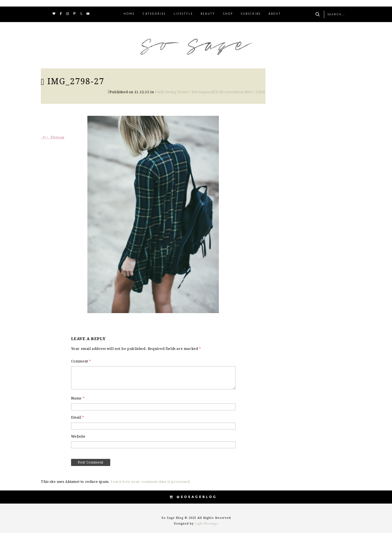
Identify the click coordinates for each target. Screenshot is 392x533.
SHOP (228, 14)
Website (78, 436)
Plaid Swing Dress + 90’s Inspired (185, 92)
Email (78, 417)
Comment (81, 361)
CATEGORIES (154, 14)
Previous (53, 137)
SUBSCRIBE (251, 14)
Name (78, 398)
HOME (129, 14)
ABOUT (275, 14)
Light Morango (207, 524)
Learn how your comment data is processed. (151, 482)
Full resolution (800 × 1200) (241, 92)
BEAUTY (208, 14)
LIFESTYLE (183, 14)
